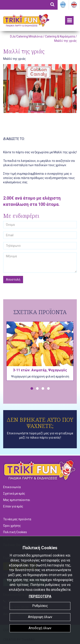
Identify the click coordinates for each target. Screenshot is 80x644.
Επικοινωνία (12, 487)
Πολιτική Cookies (15, 532)
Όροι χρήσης (12, 526)
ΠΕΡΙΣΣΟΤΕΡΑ (40, 596)
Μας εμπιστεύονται (17, 500)
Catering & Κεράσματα (60, 36)
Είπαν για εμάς (13, 506)
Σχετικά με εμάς (14, 494)
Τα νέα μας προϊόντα (17, 519)
